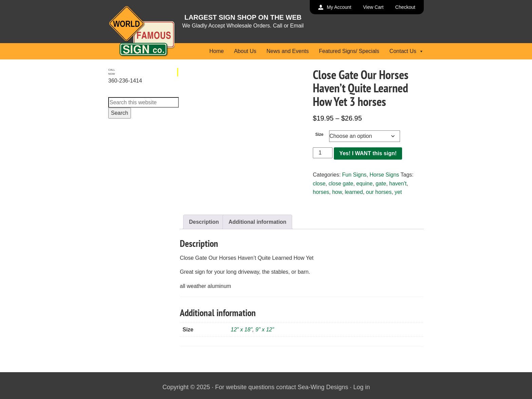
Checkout (405, 7)
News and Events (288, 51)
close (319, 184)
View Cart (373, 7)
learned (354, 192)
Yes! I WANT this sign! (368, 153)
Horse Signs (384, 175)
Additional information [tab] (257, 222)
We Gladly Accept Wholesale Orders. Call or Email (243, 26)
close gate (341, 184)
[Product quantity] (323, 153)
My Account (339, 7)
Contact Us (407, 51)
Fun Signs (354, 175)
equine (364, 184)
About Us (245, 51)
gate (381, 184)
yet (398, 192)
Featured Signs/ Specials (349, 51)
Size (319, 134)
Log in (362, 387)
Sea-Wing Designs (323, 387)
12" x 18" (242, 330)
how (337, 192)
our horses (379, 192)
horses (321, 192)
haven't (398, 184)
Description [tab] (204, 222)
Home (217, 51)
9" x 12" (265, 330)
